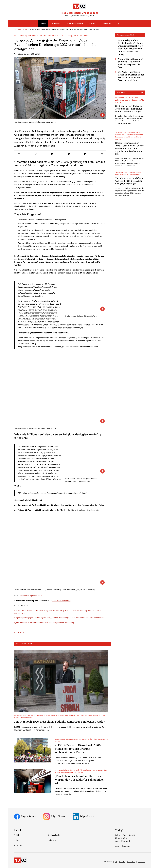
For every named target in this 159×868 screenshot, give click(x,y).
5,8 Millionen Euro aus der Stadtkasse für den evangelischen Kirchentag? (44, 623)
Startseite (18, 29)
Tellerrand (106, 24)
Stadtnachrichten (75, 24)
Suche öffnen (118, 24)
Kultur (92, 24)
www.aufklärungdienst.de (29, 596)
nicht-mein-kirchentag (62, 601)
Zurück (21, 632)
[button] (19, 154)
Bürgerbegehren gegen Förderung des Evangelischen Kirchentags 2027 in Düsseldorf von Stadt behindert (58, 618)
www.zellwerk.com (123, 846)
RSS (116, 862)
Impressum (141, 862)
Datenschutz (131, 862)
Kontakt (122, 862)
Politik (43, 24)
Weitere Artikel (26, 644)
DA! (17, 486)
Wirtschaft (57, 24)
